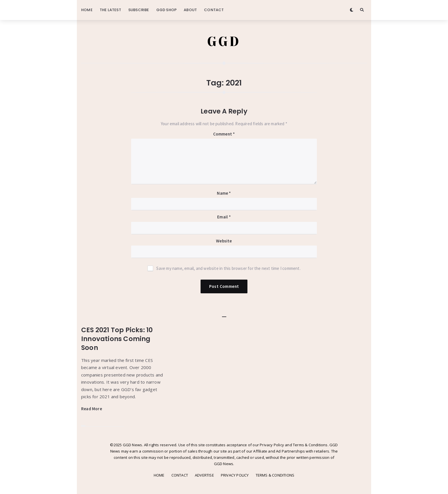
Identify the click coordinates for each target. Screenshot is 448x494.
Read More (92, 409)
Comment (224, 134)
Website (224, 241)
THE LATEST (110, 10)
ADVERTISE (204, 475)
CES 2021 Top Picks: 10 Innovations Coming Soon (117, 339)
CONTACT (214, 10)
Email (224, 217)
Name (224, 193)
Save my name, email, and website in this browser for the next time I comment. (228, 268)
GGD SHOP (167, 10)
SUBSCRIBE (139, 10)
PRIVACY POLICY (235, 475)
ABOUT (190, 10)
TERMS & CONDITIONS (275, 475)
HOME (87, 10)
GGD (224, 41)
